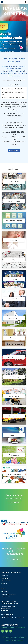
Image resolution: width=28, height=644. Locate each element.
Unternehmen (6, 597)
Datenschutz (6, 578)
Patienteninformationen (9, 594)
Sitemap (4, 583)
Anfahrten (5, 592)
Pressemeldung (14, 150)
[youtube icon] (11, 631)
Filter (17, 169)
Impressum (5, 576)
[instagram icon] (7, 631)
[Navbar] (2, 2)
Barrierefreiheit (6, 581)
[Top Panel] (25, 2)
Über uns (14, 560)
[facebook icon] (3, 631)
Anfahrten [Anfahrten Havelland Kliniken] (14, 503)
